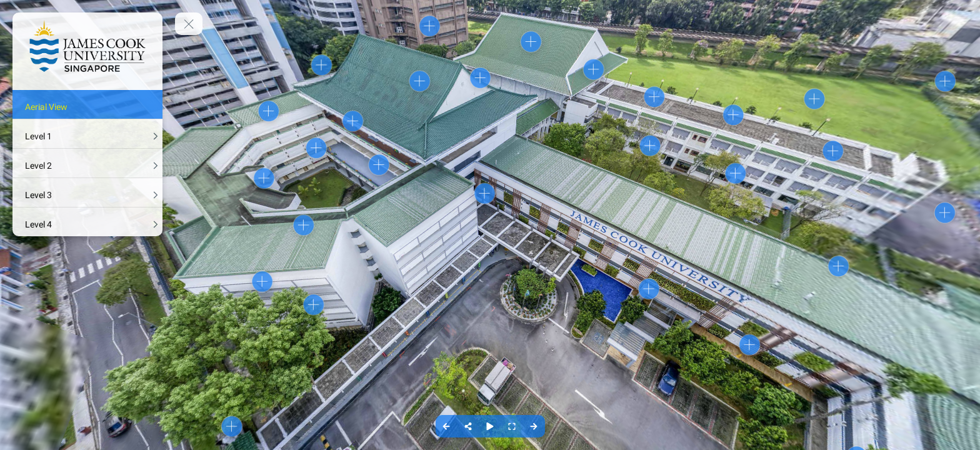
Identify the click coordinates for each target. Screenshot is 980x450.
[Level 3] (87, 192)
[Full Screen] (512, 426)
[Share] (468, 426)
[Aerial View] (87, 104)
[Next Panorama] (534, 426)
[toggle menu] (189, 24)
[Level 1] (87, 134)
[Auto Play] (490, 426)
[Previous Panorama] (447, 426)
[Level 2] (87, 163)
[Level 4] (87, 222)
